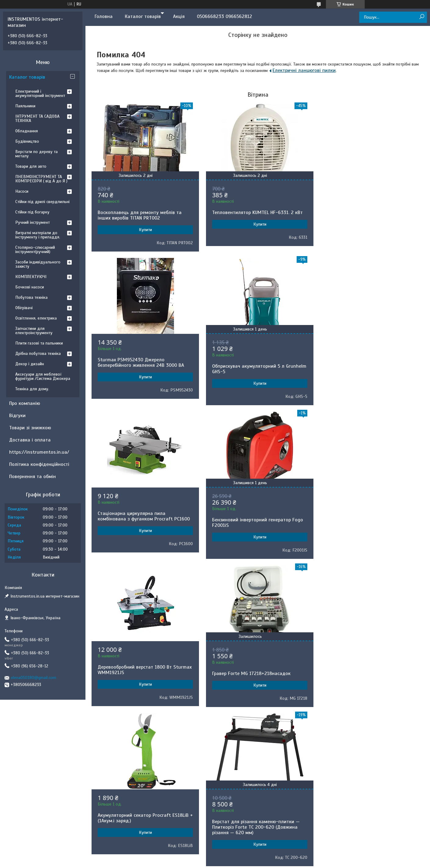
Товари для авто (31, 166)
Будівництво (27, 141)
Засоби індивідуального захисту (38, 264)
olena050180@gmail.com (33, 678)
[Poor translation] (22, 779)
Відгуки (17, 416)
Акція (179, 16)
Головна (104, 16)
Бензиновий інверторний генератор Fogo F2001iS (369, 369)
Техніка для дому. (32, 389)
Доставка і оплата (30, 440)
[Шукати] (422, 17)
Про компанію (25, 403)
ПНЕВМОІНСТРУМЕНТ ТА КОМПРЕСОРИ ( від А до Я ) (41, 179)
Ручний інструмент (33, 222)
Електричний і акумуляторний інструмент (40, 93)
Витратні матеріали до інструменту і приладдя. (38, 235)
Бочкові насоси (30, 287)
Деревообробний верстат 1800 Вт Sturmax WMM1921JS (135, 516)
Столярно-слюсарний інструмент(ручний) (35, 250)
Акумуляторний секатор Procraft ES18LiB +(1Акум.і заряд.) (369, 516)
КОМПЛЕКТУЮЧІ (31, 277)
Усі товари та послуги (256, 722)
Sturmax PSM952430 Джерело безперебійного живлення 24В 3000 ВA (367, 209)
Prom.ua (244, 738)
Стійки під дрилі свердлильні (42, 202)
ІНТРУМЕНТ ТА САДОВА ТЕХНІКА (37, 118)
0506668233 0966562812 (224, 16)
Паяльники (25, 106)
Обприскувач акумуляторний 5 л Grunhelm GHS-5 (134, 369)
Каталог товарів (143, 16)
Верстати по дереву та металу (36, 154)
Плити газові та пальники (39, 343)
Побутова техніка (31, 297)
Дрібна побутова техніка (38, 354)
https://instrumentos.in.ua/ (39, 452)
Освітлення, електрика (36, 318)
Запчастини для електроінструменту (34, 331)
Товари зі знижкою (30, 428)
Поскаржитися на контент (224, 744)
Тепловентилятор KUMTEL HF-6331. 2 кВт (256, 213)
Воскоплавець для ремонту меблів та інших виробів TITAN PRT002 (140, 215)
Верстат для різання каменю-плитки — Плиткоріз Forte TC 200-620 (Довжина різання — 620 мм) (141, 673)
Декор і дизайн (30, 364)
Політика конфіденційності (39, 464)
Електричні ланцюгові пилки (304, 70)
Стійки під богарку (32, 212)
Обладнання (27, 131)
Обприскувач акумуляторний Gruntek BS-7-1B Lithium (257, 671)
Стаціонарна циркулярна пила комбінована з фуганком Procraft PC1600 (257, 363)
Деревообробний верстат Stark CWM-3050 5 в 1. (371, 664)
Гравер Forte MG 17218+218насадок (250, 520)
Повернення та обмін (33, 477)
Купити (145, 230)
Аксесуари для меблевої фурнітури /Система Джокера (43, 376)
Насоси (22, 191)
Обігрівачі (24, 308)
